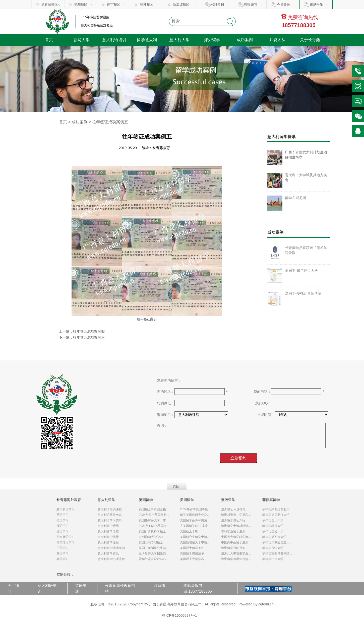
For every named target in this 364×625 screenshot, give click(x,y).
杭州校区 (81, 4)
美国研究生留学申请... (195, 537)
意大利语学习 (66, 509)
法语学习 (63, 531)
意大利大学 (179, 40)
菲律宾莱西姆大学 (274, 537)
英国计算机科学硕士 (152, 531)
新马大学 (82, 40)
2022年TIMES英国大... (154, 526)
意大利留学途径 (108, 542)
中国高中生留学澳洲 (235, 542)
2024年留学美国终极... (195, 509)
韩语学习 (63, 553)
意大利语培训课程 (110, 509)
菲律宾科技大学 (273, 526)
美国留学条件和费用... (195, 520)
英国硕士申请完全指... (154, 509)
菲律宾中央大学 (273, 559)
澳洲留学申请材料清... (236, 526)
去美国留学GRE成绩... (195, 526)
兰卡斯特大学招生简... (154, 553)
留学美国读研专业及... (195, 515)
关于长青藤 (310, 40)
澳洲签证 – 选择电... (235, 509)
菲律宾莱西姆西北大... (277, 509)
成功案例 (245, 40)
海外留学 (212, 40)
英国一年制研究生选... (154, 548)
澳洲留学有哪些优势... (236, 559)
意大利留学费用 (108, 526)
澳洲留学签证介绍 (233, 520)
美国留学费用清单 (192, 553)
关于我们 (13, 588)
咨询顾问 (251, 5)
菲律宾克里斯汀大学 (276, 515)
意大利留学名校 (108, 531)
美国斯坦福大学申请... (195, 542)
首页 (49, 40)
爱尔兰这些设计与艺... (154, 559)
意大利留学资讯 (108, 553)
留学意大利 (147, 40)
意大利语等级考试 (110, 515)
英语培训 (81, 588)
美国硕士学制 (189, 531)
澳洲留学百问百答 (233, 548)
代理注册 (218, 5)
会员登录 (283, 5)
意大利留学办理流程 (111, 559)
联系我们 (159, 588)
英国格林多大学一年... (154, 520)
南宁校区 (114, 4)
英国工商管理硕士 (151, 542)
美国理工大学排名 (192, 559)
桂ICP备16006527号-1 (179, 615)
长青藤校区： (51, 4)
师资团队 (277, 40)
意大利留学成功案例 (111, 548)
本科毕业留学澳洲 (233, 531)
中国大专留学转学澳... (236, 537)
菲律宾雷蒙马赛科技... (277, 553)
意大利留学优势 (108, 537)
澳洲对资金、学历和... (236, 515)
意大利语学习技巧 (110, 520)
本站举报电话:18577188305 (198, 588)
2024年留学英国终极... (154, 515)
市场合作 (316, 5)
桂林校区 (147, 4)
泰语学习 (63, 559)
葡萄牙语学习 (66, 542)
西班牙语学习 (66, 537)
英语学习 (63, 515)
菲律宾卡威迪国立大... (277, 542)
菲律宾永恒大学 (273, 548)
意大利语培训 (114, 40)
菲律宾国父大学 (273, 531)
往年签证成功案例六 (89, 337)
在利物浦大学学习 (151, 537)
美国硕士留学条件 (192, 548)
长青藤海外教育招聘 (120, 588)
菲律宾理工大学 (273, 520)
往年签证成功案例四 (89, 331)
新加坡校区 (181, 4)
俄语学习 (63, 526)
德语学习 (63, 520)
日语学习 (63, 548)
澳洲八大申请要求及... (236, 553)
